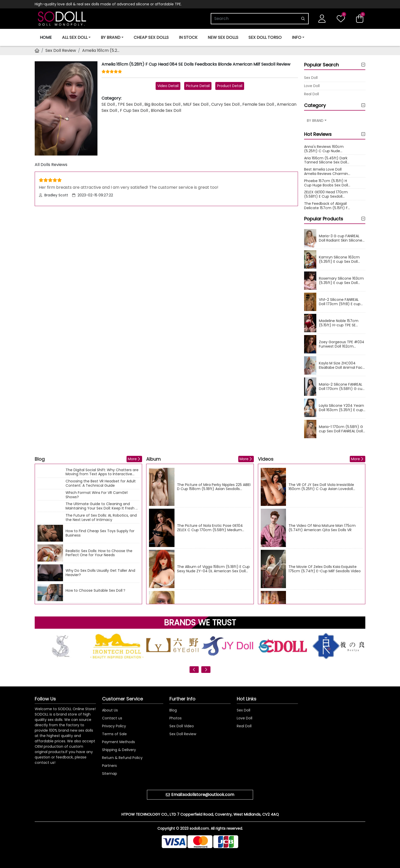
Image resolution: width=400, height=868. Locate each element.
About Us (110, 710)
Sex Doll (311, 78)
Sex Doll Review (61, 50)
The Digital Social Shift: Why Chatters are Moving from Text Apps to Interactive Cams (102, 472)
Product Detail (230, 86)
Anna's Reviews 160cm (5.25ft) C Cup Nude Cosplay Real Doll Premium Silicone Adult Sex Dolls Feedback (325, 149)
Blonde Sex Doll (166, 110)
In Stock (188, 37)
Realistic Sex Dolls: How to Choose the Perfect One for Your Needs (99, 553)
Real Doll (311, 94)
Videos (266, 459)
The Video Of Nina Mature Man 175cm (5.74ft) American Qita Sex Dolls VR (322, 528)
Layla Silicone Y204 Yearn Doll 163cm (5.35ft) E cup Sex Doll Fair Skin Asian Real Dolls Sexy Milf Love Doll (341, 408)
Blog (40, 459)
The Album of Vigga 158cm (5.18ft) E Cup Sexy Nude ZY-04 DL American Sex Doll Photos (213, 569)
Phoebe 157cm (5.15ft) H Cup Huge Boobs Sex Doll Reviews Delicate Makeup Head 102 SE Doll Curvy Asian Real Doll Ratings (327, 183)
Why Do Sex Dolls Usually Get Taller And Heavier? (100, 573)
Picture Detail (198, 86)
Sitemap (110, 774)
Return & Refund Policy (122, 758)
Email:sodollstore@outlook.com (203, 795)
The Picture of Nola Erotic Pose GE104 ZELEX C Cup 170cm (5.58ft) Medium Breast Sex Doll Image (210, 528)
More (132, 459)
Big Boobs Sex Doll (162, 104)
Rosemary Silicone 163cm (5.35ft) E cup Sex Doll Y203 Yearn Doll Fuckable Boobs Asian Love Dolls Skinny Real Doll (341, 281)
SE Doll (108, 104)
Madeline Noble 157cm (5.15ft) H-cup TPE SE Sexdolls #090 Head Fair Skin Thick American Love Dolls (341, 323)
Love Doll (312, 86)
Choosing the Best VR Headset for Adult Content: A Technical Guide (101, 483)
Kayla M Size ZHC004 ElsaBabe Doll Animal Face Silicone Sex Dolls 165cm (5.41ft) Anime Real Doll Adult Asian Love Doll (342, 365)
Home (46, 37)
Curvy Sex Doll (225, 104)
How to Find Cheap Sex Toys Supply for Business (100, 533)
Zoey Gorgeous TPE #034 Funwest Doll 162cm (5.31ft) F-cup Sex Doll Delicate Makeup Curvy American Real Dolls (342, 344)
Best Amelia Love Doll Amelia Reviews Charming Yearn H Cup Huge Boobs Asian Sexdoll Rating (327, 172)
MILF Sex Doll (196, 104)
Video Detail (168, 86)
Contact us (112, 718)
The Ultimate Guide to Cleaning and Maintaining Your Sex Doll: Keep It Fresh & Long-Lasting (102, 506)
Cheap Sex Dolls (151, 37)
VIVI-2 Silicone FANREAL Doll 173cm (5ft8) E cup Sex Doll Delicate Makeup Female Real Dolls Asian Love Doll (341, 302)
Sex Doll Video (182, 726)
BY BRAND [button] (111, 37)
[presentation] (194, 670)
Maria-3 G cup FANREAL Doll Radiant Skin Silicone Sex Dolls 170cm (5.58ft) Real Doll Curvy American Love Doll (341, 238)
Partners (109, 766)
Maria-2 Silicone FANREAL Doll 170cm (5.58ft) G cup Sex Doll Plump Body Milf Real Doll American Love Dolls (342, 387)
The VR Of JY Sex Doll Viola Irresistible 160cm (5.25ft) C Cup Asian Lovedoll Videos (321, 487)
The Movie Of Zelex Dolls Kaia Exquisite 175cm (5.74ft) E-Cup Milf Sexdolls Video (325, 569)
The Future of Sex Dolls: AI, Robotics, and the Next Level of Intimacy (101, 518)
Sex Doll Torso (265, 37)
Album (153, 459)
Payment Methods (118, 742)
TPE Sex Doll (130, 104)
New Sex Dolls (223, 37)
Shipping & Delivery (119, 750)
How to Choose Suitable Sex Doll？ (96, 591)
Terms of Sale (114, 734)
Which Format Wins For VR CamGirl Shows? (97, 495)
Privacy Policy (114, 726)
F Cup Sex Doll (134, 110)
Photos (176, 718)
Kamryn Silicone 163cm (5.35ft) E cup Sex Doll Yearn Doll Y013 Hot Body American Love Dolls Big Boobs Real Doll (341, 259)
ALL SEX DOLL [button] (75, 37)
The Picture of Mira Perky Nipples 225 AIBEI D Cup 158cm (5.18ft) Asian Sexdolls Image (214, 487)
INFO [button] (297, 37)
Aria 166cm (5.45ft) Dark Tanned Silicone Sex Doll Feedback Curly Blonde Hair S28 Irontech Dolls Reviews (326, 160)
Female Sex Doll (258, 104)
